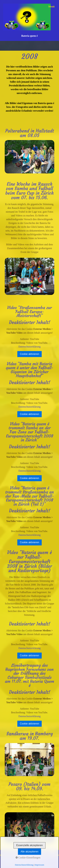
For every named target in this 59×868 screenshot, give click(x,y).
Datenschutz (22, 860)
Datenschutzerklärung (29, 347)
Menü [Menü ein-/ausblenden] (51, 7)
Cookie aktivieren (29, 354)
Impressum (8, 860)
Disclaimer (36, 860)
